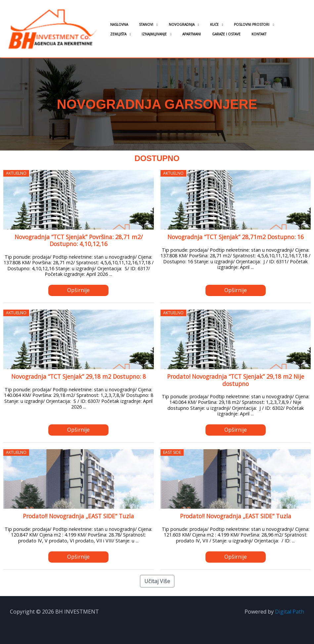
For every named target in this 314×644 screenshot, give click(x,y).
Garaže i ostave (184, 34)
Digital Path (290, 612)
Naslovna (117, 24)
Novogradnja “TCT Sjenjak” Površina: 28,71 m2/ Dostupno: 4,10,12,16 (79, 240)
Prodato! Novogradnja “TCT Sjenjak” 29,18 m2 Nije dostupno (236, 380)
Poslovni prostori (232, 24)
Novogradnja (171, 24)
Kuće (199, 24)
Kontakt (212, 34)
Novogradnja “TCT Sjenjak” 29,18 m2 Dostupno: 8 (79, 376)
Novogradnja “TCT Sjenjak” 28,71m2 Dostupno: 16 (236, 237)
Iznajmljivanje (120, 34)
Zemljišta (269, 24)
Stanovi (139, 24)
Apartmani (154, 34)
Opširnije (78, 290)
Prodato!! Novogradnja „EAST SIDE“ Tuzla (78, 516)
